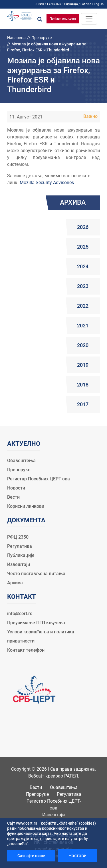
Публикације (21, 555)
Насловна (16, 38)
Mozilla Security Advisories (47, 183)
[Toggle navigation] (89, 19)
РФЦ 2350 (18, 537)
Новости (16, 488)
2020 (83, 345)
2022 (83, 306)
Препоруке (42, 38)
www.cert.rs (27, 823)
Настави (77, 856)
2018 (83, 385)
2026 (83, 227)
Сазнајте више (31, 856)
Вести (13, 497)
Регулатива (20, 546)
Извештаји (19, 564)
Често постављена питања (36, 574)
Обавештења (21, 461)
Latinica (86, 4)
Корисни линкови (26, 506)
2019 (83, 365)
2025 (83, 247)
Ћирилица (71, 4)
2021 (83, 326)
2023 (83, 286)
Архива (15, 583)
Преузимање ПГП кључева (36, 623)
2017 (83, 404)
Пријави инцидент (63, 19)
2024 (83, 266)
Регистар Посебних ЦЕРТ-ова (39, 479)
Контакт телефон (26, 650)
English (99, 4)
